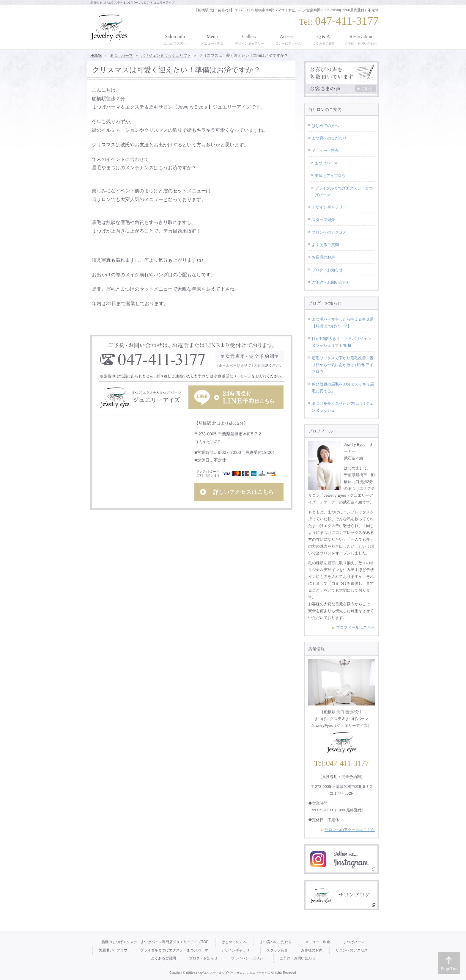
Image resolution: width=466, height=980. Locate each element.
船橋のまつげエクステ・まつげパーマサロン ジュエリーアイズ (228, 973)
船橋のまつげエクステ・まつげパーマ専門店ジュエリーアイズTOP (155, 942)
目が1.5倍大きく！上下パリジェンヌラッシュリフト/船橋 (341, 342)
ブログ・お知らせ (327, 270)
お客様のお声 (323, 257)
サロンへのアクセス (329, 232)
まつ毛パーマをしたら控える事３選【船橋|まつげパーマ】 (343, 323)
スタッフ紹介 (323, 220)
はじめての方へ (325, 126)
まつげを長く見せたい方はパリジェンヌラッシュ (343, 407)
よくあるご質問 (325, 245)
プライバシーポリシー (249, 958)
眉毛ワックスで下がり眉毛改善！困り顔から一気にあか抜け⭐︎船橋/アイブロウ (343, 365)
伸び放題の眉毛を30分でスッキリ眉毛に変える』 (343, 388)
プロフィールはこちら (355, 627)
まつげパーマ (326, 163)
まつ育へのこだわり (329, 138)
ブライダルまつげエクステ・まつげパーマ (344, 192)
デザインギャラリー (329, 207)
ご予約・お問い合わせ (331, 282)
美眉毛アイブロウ (330, 176)
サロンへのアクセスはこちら (350, 830)
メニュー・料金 (325, 151)
